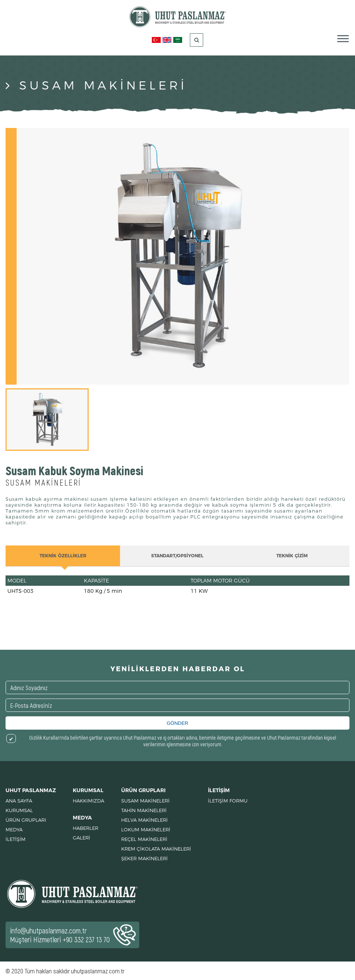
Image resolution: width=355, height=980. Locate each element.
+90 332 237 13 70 (86, 939)
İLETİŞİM (16, 839)
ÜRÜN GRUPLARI (26, 820)
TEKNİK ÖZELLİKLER (63, 556)
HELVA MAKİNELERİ (144, 820)
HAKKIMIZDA (88, 801)
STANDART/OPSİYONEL (177, 556)
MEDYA (14, 829)
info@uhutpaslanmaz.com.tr (48, 930)
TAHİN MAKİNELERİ (144, 810)
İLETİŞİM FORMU (228, 801)
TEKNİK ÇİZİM (292, 556)
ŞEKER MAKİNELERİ (144, 858)
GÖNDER (177, 723)
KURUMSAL (19, 810)
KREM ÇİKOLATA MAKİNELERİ (156, 849)
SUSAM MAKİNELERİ (145, 801)
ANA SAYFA (19, 801)
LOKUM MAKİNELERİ (146, 829)
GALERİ (81, 838)
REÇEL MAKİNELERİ (144, 839)
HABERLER (86, 828)
